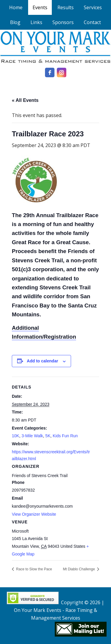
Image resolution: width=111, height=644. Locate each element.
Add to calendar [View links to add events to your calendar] (43, 361)
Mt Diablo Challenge (79, 569)
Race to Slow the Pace (34, 569)
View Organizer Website (34, 514)
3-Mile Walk (32, 436)
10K (16, 436)
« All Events (25, 100)
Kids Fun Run (65, 436)
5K (48, 436)
